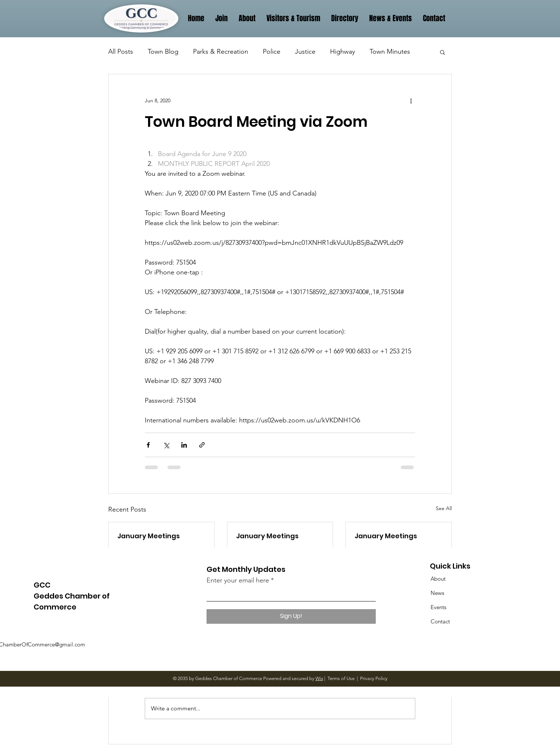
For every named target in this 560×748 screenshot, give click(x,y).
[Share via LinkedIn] (184, 445)
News (437, 593)
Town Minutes (390, 52)
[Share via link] (202, 445)
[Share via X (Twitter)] (166, 445)
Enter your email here (238, 580)
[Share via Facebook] (148, 445)
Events (438, 607)
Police (272, 52)
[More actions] (411, 100)
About (438, 579)
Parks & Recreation (221, 52)
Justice (305, 52)
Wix (319, 678)
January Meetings (149, 536)
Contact (440, 621)
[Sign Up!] (291, 616)
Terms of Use (341, 678)
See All (444, 508)
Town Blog (163, 52)
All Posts (121, 52)
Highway (343, 52)
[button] (442, 52)
